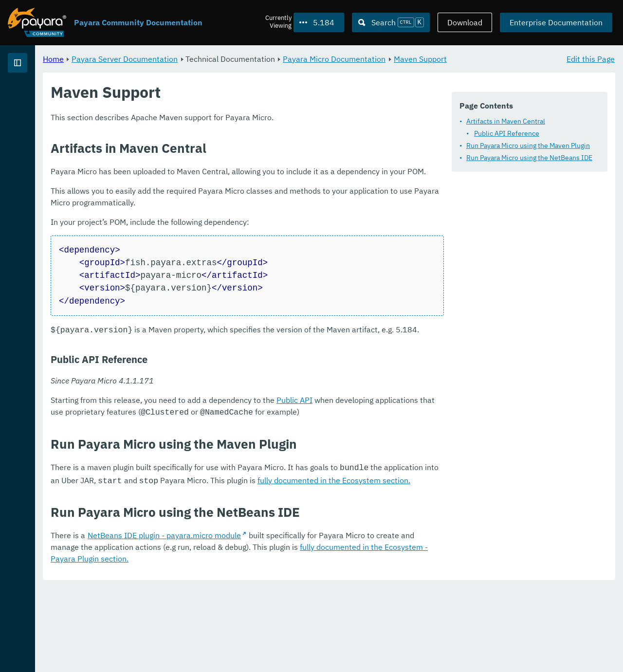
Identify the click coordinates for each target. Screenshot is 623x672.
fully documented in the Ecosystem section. (408, 577)
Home (174, 58)
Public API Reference (227, 164)
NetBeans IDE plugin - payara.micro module (285, 631)
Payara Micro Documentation (455, 58)
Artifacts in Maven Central (226, 152)
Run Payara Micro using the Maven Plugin (248, 176)
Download (465, 22)
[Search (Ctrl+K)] (391, 22)
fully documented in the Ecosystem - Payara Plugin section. (481, 643)
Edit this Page (591, 58)
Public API (416, 499)
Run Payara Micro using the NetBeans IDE (249, 188)
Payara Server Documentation (63, 97)
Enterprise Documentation (556, 22)
